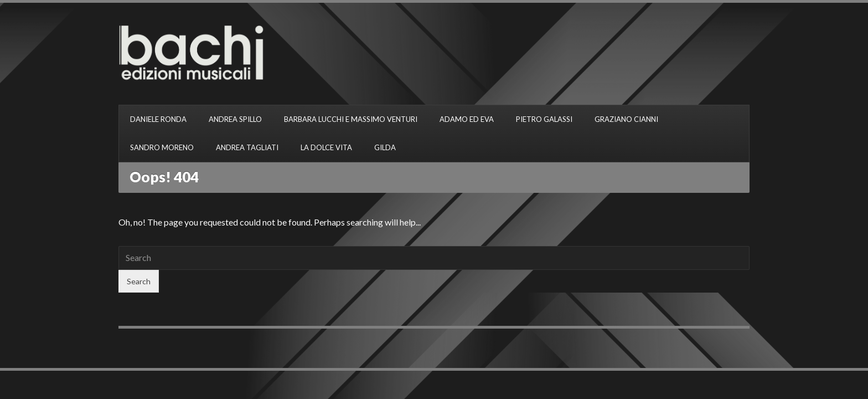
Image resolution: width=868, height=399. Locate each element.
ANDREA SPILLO (235, 119)
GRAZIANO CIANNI (626, 119)
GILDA (385, 147)
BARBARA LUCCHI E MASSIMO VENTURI (351, 119)
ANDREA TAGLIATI (247, 147)
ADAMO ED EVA (467, 119)
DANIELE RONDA (158, 119)
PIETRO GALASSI (544, 119)
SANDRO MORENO (162, 147)
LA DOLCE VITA (326, 147)
